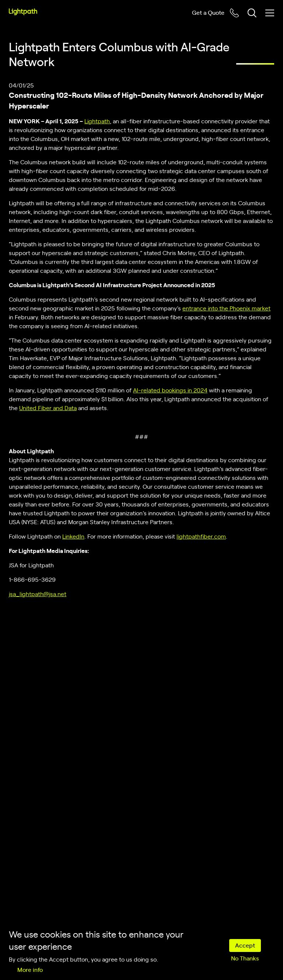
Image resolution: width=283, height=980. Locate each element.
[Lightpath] (23, 12)
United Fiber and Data (48, 408)
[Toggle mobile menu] (270, 13)
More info (30, 969)
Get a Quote (208, 12)
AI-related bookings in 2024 (170, 390)
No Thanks (245, 958)
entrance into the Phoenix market (226, 308)
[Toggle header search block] (252, 13)
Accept (245, 945)
